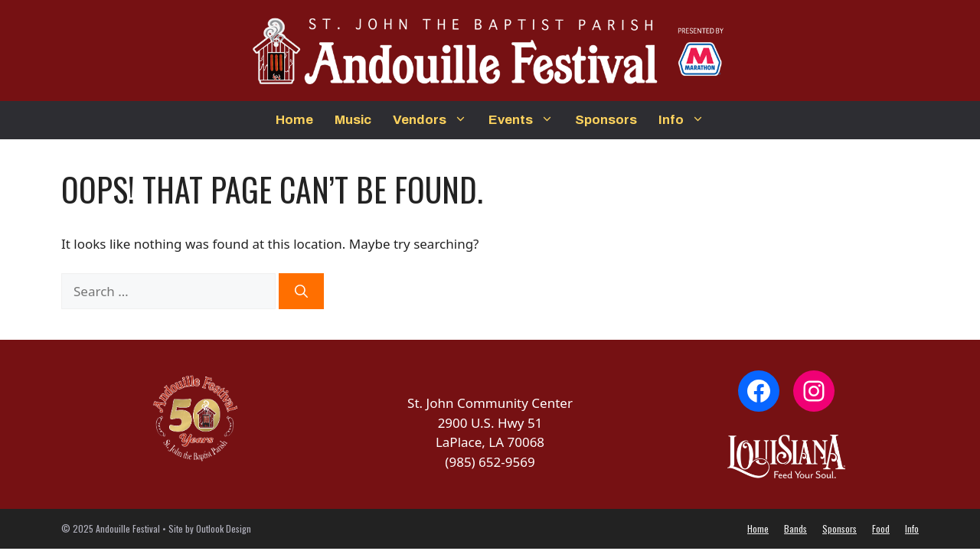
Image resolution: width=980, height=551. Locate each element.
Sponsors (606, 120)
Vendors (435, 120)
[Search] (301, 292)
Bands (795, 528)
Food (881, 528)
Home (294, 120)
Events (526, 120)
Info (687, 120)
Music (353, 120)
